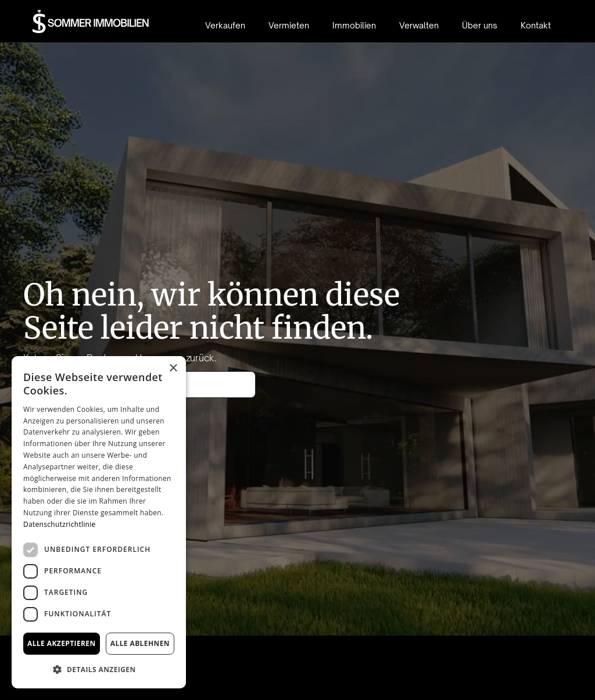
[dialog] (99, 522)
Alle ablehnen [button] (140, 643)
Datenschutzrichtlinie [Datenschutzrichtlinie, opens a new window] (60, 524)
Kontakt (536, 25)
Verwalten (419, 25)
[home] (91, 21)
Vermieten (289, 25)
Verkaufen (225, 25)
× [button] (173, 369)
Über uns (480, 25)
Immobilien (354, 25)
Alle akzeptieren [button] (62, 643)
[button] (99, 670)
